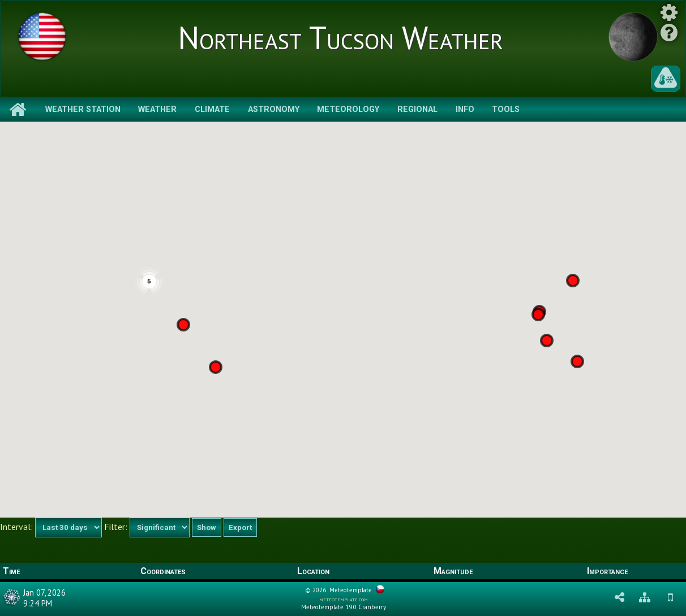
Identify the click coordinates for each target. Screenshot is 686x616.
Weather (157, 109)
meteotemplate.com (344, 599)
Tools (506, 109)
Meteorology (348, 109)
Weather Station (83, 109)
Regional (417, 109)
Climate (212, 109)
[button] (547, 341)
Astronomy (274, 109)
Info (465, 109)
